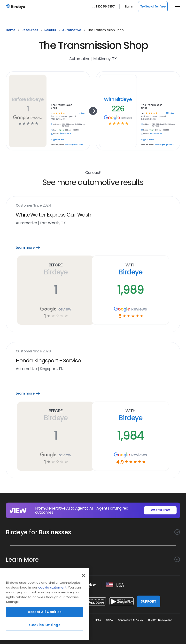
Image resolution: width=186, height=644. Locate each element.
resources (30, 30)
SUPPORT (148, 601)
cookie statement (52, 587)
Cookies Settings (45, 625)
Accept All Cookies (45, 612)
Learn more (32, 248)
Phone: (56, 134)
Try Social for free (153, 6)
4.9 (143, 113)
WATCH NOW (160, 510)
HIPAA (97, 620)
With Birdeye (118, 99)
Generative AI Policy (130, 620)
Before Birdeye (28, 99)
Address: (57, 124)
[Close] (83, 575)
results (50, 30)
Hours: (56, 130)
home (11, 30)
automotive (72, 30)
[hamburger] (176, 7)
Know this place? (57, 145)
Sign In (129, 7)
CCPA (109, 620)
